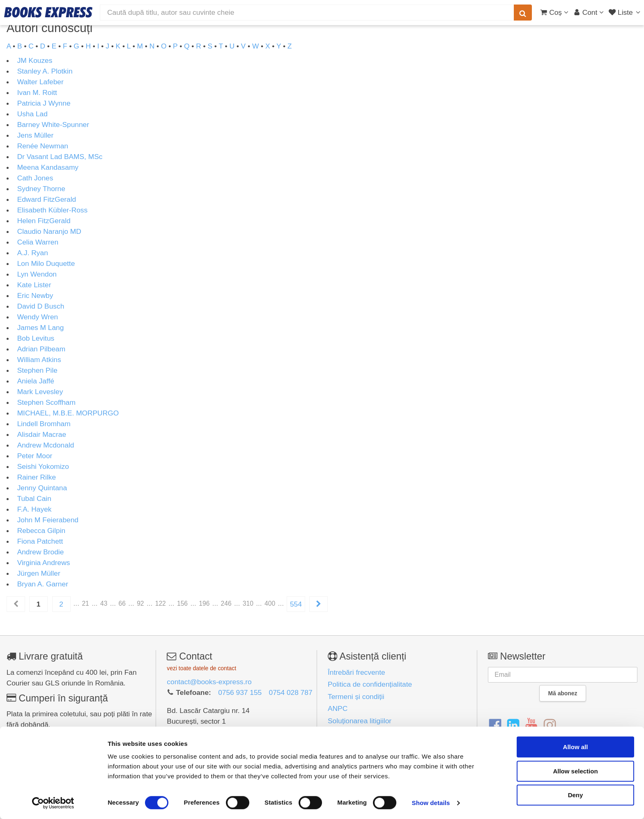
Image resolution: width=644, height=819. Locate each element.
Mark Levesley (40, 392)
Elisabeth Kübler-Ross (52, 210)
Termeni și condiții (356, 697)
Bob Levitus (36, 338)
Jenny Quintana (42, 488)
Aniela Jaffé (36, 381)
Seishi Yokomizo (43, 466)
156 (182, 603)
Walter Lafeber (40, 82)
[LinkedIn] (513, 725)
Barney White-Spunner (53, 125)
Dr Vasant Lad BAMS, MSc (60, 157)
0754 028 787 (291, 692)
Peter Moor (35, 456)
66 (122, 603)
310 (248, 603)
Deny (576, 795)
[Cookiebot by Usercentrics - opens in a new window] (53, 803)
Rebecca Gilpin (41, 531)
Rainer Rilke (37, 477)
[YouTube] (531, 725)
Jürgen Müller (39, 573)
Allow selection (575, 771)
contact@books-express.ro (209, 682)
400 (270, 603)
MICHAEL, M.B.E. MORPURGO (68, 413)
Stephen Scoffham (46, 402)
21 (85, 603)
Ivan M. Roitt (37, 92)
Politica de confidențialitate (370, 684)
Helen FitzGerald (44, 221)
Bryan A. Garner (43, 584)
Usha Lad (32, 114)
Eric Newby (35, 295)
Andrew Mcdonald (46, 445)
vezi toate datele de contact (201, 668)
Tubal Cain (34, 498)
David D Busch (41, 306)
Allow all (576, 747)
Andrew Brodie (41, 552)
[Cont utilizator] (589, 12)
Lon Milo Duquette (46, 263)
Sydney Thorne (41, 189)
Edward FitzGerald (47, 199)
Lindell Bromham (44, 424)
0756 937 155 (240, 692)
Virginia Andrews (44, 563)
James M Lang (41, 328)
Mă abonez (563, 693)
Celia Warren (38, 242)
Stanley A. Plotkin (45, 71)
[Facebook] (495, 725)
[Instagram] (550, 725)
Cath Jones (35, 178)
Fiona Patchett (40, 541)
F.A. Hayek (34, 509)
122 (161, 603)
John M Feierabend (48, 520)
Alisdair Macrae (42, 434)
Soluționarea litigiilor (360, 721)
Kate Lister (34, 285)
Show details (431, 803)
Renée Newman (43, 146)
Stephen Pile (37, 370)
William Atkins (39, 360)
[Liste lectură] (625, 12)
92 (140, 603)
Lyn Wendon (37, 274)
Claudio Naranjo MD (49, 231)
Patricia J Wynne (44, 103)
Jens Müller (36, 135)
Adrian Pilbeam (41, 349)
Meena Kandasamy (48, 167)
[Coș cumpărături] (554, 12)
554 (296, 604)
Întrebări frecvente (356, 672)
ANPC (338, 708)
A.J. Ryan (33, 253)
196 (204, 603)
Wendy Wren (38, 317)
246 (226, 603)
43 (104, 603)
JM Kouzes (35, 60)
